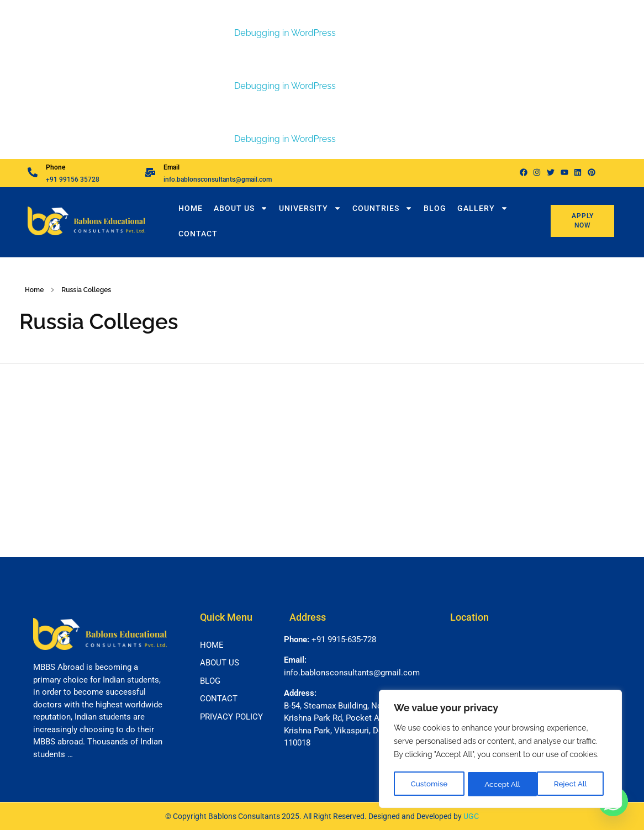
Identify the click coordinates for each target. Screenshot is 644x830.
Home (191, 208)
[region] (500, 750)
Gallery (483, 208)
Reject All (501, 784)
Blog (435, 208)
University (310, 208)
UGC (471, 816)
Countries (382, 208)
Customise (429, 784)
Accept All (572, 784)
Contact (198, 234)
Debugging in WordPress (285, 33)
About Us (241, 208)
